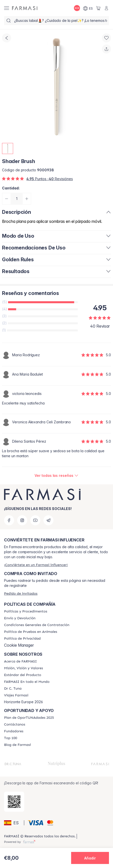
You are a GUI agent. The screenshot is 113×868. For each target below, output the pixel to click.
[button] (13, 823)
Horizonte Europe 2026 (23, 702)
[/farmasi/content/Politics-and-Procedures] (26, 611)
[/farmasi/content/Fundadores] (14, 731)
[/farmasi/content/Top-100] (11, 738)
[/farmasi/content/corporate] (27, 682)
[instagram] (22, 520)
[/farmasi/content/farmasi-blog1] (18, 745)
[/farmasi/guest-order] (21, 594)
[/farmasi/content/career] (16, 695)
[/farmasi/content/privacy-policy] (22, 639)
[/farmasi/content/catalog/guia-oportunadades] (29, 718)
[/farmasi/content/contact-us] (15, 725)
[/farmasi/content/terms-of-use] (37, 625)
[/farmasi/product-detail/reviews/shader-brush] (56, 476)
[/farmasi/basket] (98, 8)
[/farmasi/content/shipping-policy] (20, 618)
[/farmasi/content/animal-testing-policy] (31, 632)
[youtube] (35, 520)
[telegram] (48, 520)
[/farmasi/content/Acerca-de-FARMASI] (20, 661)
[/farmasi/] (25, 8)
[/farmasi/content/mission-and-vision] (23, 668)
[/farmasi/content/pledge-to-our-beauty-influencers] (13, 689)
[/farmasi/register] (36, 565)
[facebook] (9, 520)
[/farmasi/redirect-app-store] (14, 802)
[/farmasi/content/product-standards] (23, 675)
